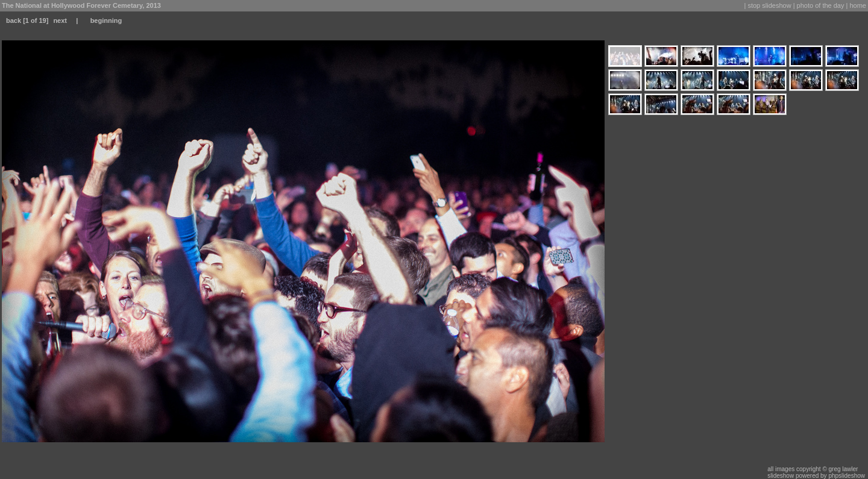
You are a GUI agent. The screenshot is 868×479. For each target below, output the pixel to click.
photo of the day (821, 5)
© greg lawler (840, 469)
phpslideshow (847, 476)
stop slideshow (769, 5)
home (858, 5)
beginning (106, 20)
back (14, 20)
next (60, 20)
